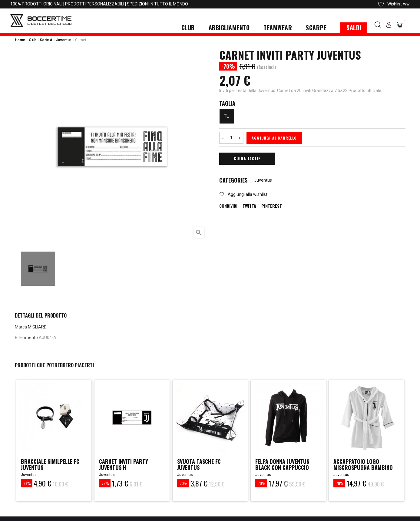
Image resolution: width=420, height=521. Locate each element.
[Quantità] (231, 138)
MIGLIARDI (38, 327)
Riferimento (26, 338)
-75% (105, 483)
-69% (27, 483)
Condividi (228, 206)
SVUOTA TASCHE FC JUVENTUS (199, 464)
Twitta (249, 206)
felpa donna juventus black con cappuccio (283, 464)
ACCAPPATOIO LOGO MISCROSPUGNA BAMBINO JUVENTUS (363, 467)
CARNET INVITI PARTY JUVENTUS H (124, 464)
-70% (183, 483)
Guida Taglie (247, 158)
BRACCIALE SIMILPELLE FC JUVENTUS (51, 464)
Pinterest (272, 206)
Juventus (263, 180)
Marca (21, 327)
